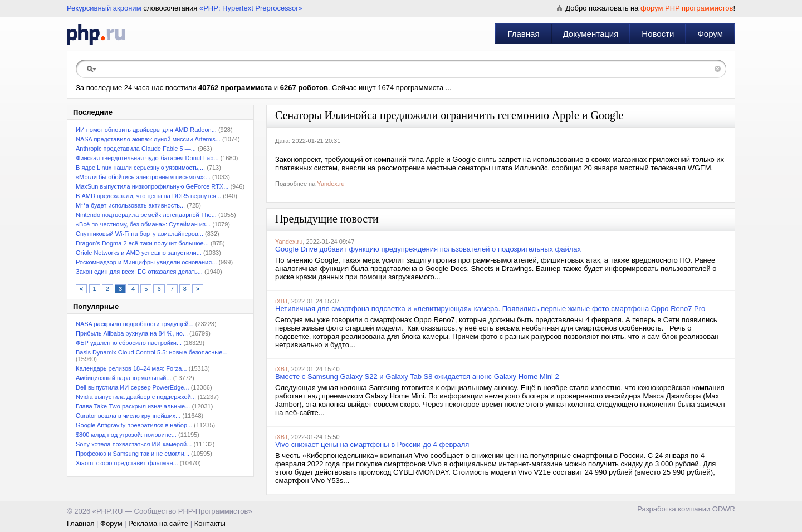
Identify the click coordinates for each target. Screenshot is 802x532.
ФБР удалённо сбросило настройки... (129, 343)
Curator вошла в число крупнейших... (128, 416)
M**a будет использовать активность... (130, 205)
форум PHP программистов (687, 8)
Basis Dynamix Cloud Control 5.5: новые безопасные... (152, 352)
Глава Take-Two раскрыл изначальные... (133, 406)
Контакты (210, 523)
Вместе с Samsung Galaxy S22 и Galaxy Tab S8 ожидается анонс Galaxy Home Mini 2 (417, 376)
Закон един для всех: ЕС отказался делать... (139, 272)
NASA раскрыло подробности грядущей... (135, 324)
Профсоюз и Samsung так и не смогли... (133, 454)
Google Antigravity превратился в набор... (134, 425)
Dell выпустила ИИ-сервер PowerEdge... (133, 387)
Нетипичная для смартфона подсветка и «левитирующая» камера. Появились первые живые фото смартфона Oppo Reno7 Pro (490, 309)
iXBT (282, 301)
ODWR (724, 509)
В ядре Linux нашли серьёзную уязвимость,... (140, 168)
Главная (523, 34)
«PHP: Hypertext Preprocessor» (251, 8)
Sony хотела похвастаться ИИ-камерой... (134, 444)
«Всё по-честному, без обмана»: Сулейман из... (143, 224)
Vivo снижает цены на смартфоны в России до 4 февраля (372, 444)
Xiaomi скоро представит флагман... (127, 463)
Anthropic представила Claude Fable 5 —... (136, 149)
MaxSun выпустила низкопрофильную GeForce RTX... (152, 186)
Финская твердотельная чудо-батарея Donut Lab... (147, 158)
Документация (591, 34)
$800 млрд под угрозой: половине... (126, 435)
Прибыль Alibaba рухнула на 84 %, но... (132, 333)
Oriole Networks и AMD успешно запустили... (139, 253)
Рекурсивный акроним (104, 8)
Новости (658, 34)
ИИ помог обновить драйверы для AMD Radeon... (146, 130)
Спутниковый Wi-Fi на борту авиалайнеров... (140, 234)
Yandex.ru (331, 184)
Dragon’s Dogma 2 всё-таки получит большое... (142, 243)
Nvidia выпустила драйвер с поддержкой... (136, 397)
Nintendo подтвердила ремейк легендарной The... (146, 215)
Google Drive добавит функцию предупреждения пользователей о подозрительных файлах (428, 249)
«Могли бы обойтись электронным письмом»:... (143, 177)
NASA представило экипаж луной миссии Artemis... (148, 139)
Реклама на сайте (158, 523)
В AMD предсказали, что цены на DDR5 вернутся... (148, 196)
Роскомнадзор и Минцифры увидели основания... (146, 262)
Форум (710, 34)
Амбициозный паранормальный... (124, 378)
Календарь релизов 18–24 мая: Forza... (131, 368)
